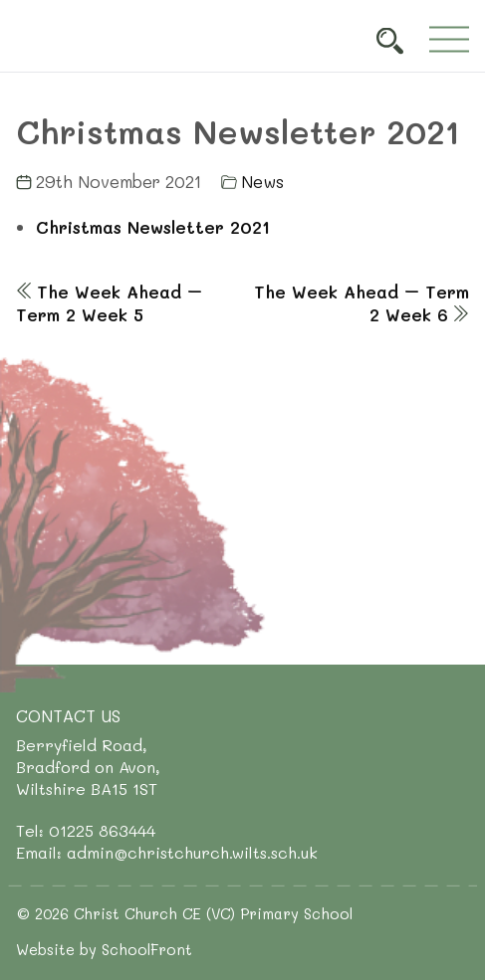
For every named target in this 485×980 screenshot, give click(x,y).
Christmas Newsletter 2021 (153, 227)
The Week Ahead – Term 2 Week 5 (109, 303)
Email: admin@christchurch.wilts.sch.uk (167, 852)
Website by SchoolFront (104, 949)
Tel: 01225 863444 (86, 830)
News (262, 181)
